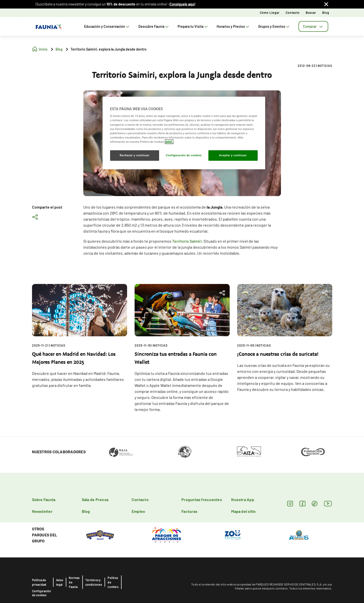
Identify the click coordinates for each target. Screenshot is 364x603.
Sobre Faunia (44, 499)
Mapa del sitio (243, 511)
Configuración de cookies (42, 593)
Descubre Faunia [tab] (154, 26)
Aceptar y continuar (233, 155)
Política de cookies (113, 582)
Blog (326, 13)
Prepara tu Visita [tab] (193, 26)
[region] (184, 133)
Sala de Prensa (95, 499)
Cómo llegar (270, 13)
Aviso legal (60, 582)
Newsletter (42, 511)
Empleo (138, 511)
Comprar (313, 26)
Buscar (311, 13)
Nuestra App (243, 499)
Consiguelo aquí (182, 4)
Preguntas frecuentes (202, 499)
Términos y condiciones (94, 582)
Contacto (293, 13)
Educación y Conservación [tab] (107, 26)
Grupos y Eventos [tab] (274, 26)
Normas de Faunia (74, 582)
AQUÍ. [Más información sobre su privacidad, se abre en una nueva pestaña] (169, 142)
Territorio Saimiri (187, 241)
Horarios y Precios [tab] (233, 26)
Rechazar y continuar (134, 155)
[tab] (313, 26)
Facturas (189, 511)
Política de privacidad (39, 582)
